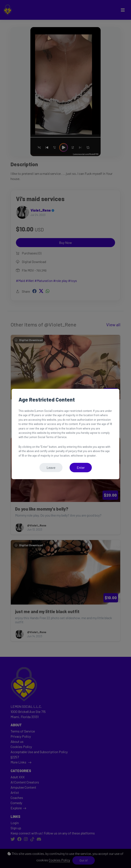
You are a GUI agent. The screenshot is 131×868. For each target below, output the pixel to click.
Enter (81, 467)
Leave (51, 467)
